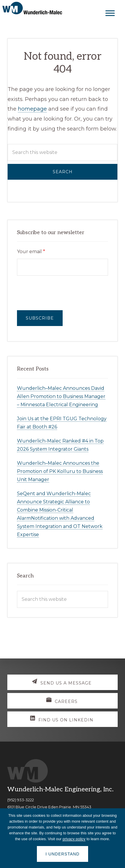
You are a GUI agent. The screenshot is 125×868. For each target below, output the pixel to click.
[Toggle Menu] (110, 13)
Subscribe (40, 318)
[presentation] (61, 293)
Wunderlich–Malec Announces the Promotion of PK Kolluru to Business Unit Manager (60, 471)
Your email (31, 252)
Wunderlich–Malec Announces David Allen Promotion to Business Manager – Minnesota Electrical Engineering (61, 396)
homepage (32, 109)
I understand (63, 854)
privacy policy (74, 839)
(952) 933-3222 (21, 800)
